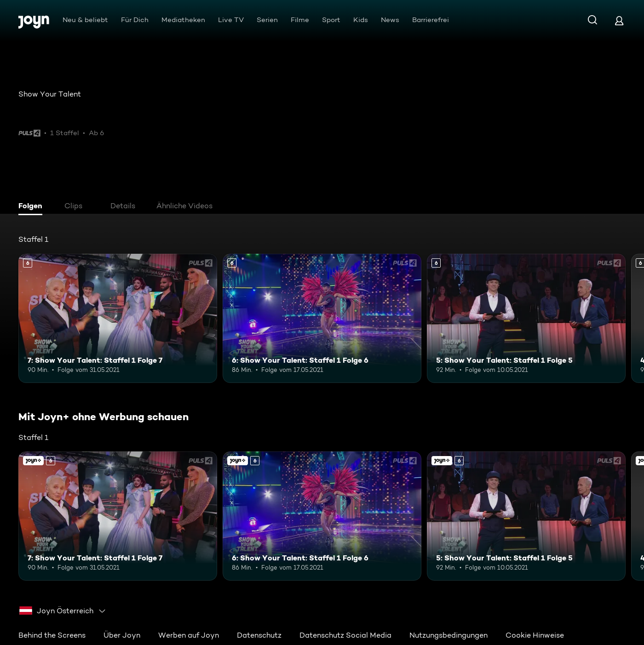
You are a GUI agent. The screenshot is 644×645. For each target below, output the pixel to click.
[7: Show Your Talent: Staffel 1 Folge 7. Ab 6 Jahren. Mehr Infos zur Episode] (118, 318)
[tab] (33, 207)
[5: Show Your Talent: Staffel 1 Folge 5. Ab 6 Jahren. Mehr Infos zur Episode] (526, 318)
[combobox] (63, 611)
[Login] (619, 20)
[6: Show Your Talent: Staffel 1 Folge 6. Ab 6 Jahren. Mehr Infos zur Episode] (322, 318)
